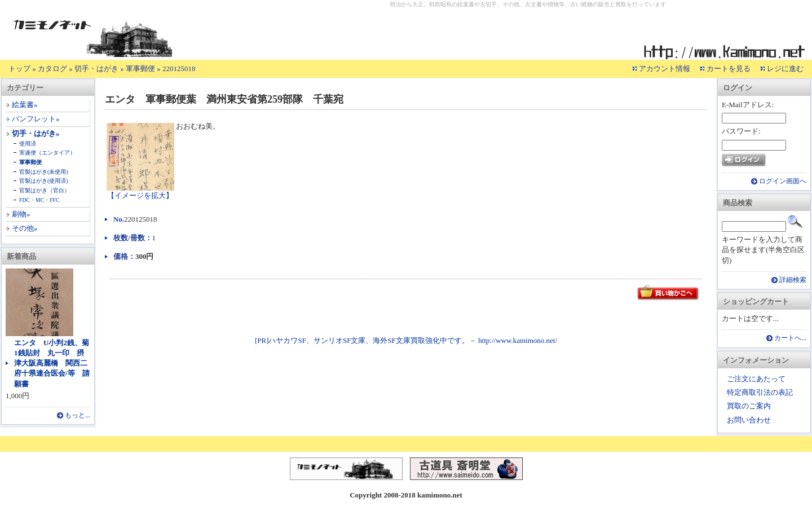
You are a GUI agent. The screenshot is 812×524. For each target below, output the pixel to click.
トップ (19, 69)
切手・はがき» (36, 133)
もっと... (78, 415)
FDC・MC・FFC (39, 200)
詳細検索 (793, 280)
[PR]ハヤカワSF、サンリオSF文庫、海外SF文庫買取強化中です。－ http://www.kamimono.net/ (406, 340)
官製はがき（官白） (45, 190)
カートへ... (790, 338)
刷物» (21, 214)
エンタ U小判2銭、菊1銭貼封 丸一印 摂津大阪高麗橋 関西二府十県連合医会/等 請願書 (52, 363)
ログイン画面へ (783, 181)
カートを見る (729, 69)
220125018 (179, 69)
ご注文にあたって (756, 379)
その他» (25, 228)
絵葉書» (25, 105)
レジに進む (785, 69)
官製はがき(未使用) (44, 172)
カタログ (52, 69)
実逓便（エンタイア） (47, 153)
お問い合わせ (749, 420)
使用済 (28, 144)
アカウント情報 (665, 69)
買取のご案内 (749, 406)
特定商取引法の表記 (760, 392)
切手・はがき (96, 69)
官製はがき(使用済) (44, 181)
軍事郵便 (140, 69)
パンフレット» (36, 119)
